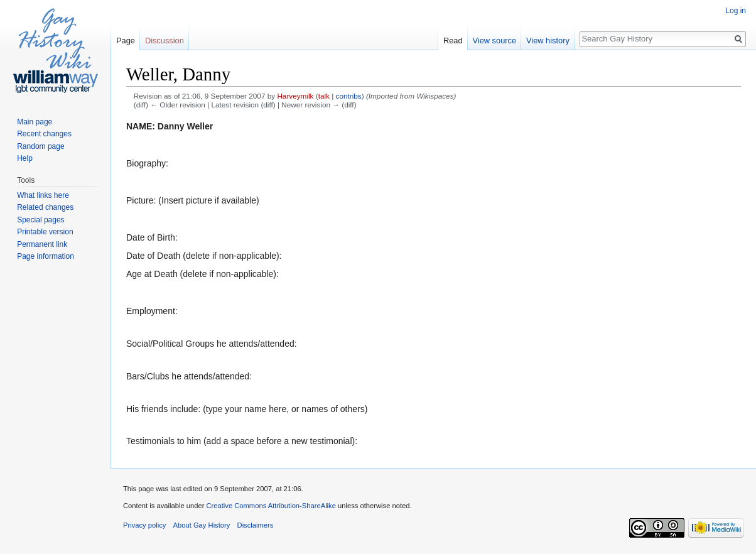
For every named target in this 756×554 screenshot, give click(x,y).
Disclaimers (256, 525)
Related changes (45, 207)
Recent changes (44, 134)
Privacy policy (144, 525)
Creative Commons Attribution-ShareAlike (271, 506)
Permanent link (42, 244)
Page (126, 41)
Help (25, 158)
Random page (40, 146)
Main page (35, 122)
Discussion (165, 41)
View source (494, 41)
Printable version (45, 232)
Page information (46, 256)
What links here (43, 195)
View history (548, 41)
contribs (349, 96)
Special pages (40, 220)
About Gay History (202, 525)
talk (324, 96)
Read (453, 41)
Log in (736, 11)
